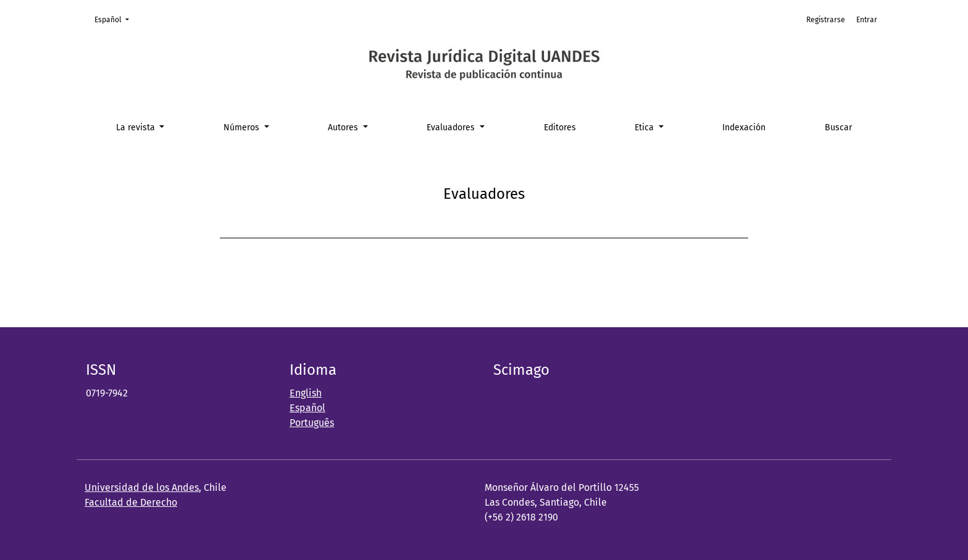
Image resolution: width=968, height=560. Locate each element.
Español (115, 19)
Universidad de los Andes (142, 487)
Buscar (838, 127)
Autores (344, 127)
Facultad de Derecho (131, 502)
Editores (560, 127)
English (306, 393)
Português (312, 423)
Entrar (867, 20)
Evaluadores (452, 127)
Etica (645, 127)
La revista (137, 127)
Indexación (744, 127)
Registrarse (826, 20)
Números (243, 127)
